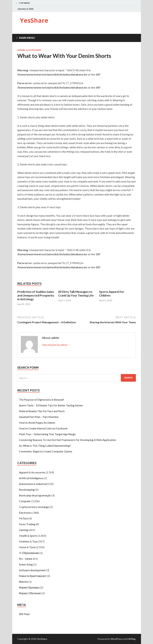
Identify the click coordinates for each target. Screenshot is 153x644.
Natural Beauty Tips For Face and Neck (42, 411)
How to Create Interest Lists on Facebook (43, 428)
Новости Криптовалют (33, 576)
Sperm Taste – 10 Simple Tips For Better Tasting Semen (51, 405)
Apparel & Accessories (29, 50)
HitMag (131, 639)
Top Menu (24, 3)
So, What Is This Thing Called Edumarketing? (45, 446)
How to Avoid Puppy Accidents (37, 423)
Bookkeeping (27, 490)
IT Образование (29, 553)
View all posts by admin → (56, 345)
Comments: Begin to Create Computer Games (46, 451)
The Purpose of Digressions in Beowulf (41, 400)
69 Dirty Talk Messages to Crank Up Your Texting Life (76, 294)
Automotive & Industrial (33, 484)
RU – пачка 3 (27, 559)
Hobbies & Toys (28, 541)
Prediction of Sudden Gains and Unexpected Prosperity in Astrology (36, 295)
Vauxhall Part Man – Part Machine (39, 417)
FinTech (24, 518)
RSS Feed (24, 614)
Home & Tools (27, 547)
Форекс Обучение (30, 593)
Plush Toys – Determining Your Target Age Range (47, 434)
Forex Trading (27, 524)
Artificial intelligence (31, 478)
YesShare (34, 20)
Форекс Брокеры (29, 587)
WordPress (117, 639)
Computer (25, 501)
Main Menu (27, 38)
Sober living (26, 564)
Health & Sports (28, 536)
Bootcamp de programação (35, 495)
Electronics (25, 513)
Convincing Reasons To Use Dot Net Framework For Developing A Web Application (68, 440)
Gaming (24, 530)
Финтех (24, 582)
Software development (32, 570)
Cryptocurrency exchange (34, 507)
